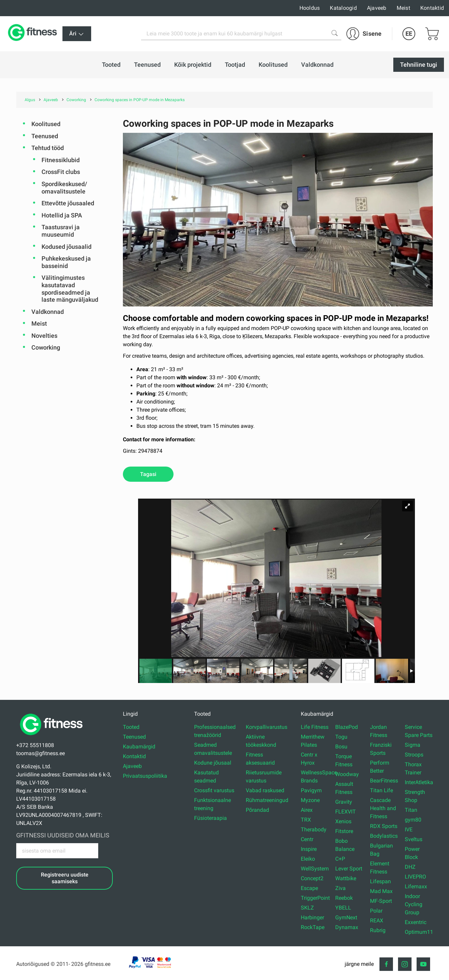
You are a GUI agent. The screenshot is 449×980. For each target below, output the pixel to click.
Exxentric (416, 922)
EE (409, 34)
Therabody (314, 829)
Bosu (341, 747)
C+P (340, 859)
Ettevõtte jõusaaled (68, 203)
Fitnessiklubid (61, 160)
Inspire (309, 849)
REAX (377, 920)
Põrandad (257, 810)
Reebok (344, 898)
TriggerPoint (315, 898)
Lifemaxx (416, 886)
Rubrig (378, 930)
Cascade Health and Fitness (383, 808)
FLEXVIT (346, 812)
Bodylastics (384, 836)
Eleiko (308, 859)
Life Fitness (315, 727)
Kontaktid (432, 8)
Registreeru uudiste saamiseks (65, 878)
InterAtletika (419, 782)
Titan (411, 810)
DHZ (410, 867)
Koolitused (46, 124)
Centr (307, 839)
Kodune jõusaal (213, 763)
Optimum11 (419, 932)
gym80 (413, 820)
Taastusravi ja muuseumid (61, 231)
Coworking (46, 347)
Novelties (44, 336)
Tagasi (148, 474)
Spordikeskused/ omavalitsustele (64, 188)
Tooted (131, 727)
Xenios (343, 821)
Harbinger (312, 917)
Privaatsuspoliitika (145, 776)
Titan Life (381, 790)
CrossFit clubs (61, 172)
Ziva (340, 888)
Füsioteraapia (210, 818)
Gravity (344, 802)
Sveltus (414, 839)
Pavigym (311, 790)
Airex (307, 810)
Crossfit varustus (214, 790)
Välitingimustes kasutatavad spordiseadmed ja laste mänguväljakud (70, 289)
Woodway (347, 774)
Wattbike (346, 878)
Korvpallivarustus (267, 727)
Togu (341, 737)
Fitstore (344, 831)
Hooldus (310, 8)
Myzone (310, 800)
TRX (306, 820)
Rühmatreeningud (267, 800)
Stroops (414, 755)
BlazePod (347, 727)
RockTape (313, 927)
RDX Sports (384, 826)
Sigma (413, 745)
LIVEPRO (415, 877)
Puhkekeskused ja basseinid (66, 262)
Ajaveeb (377, 8)
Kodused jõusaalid (67, 247)
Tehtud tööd (48, 148)
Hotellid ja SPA (62, 215)
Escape (309, 888)
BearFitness (384, 781)
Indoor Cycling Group (414, 904)
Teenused (45, 136)
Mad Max (381, 891)
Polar (376, 911)
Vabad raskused (265, 790)
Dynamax (347, 927)
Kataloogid (343, 8)
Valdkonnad (48, 312)
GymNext (346, 917)
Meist (403, 8)
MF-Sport (381, 901)
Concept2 (312, 878)
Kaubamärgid (139, 747)
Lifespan (380, 881)
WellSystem (315, 869)
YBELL (343, 908)
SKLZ (307, 908)
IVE (409, 829)
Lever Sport (349, 869)
